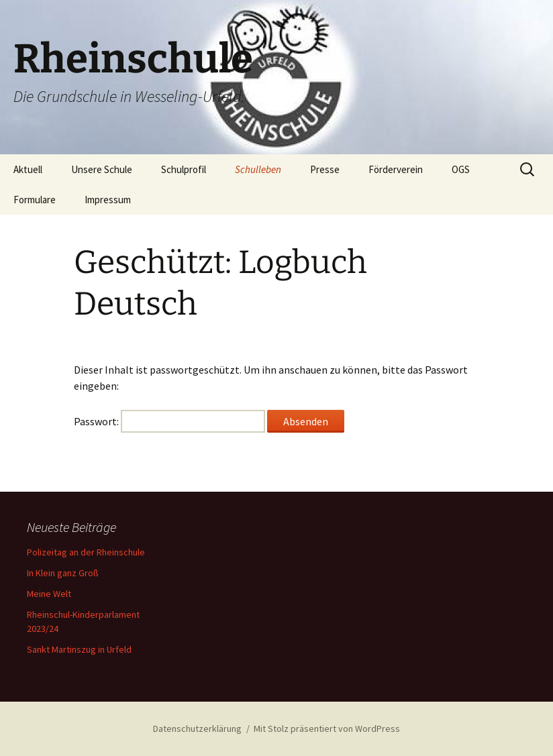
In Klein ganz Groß (63, 573)
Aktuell (28, 169)
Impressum (108, 200)
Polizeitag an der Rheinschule (86, 552)
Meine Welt (49, 594)
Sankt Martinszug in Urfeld (79, 649)
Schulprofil (184, 169)
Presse (325, 169)
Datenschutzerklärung (197, 728)
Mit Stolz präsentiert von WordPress (327, 728)
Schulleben (258, 169)
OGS (461, 169)
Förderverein (396, 169)
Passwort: (169, 421)
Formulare (35, 200)
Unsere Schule (102, 169)
